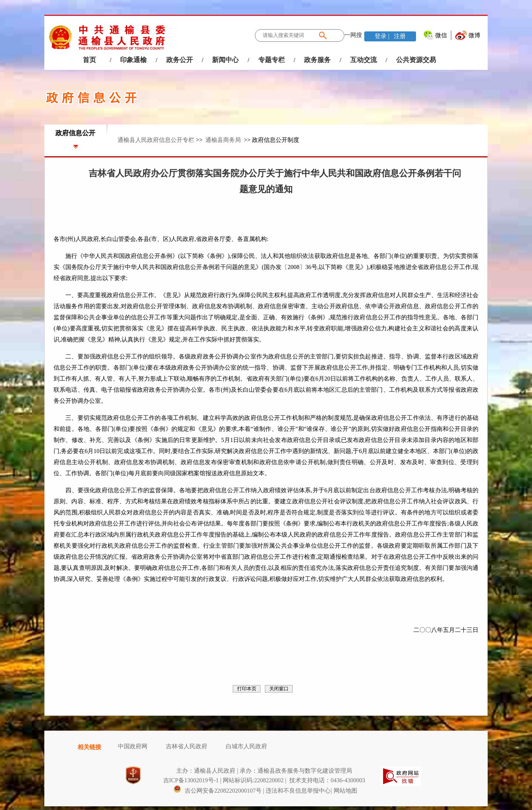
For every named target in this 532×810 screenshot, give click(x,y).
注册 (399, 36)
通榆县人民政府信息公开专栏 (156, 140)
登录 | (383, 36)
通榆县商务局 (223, 140)
